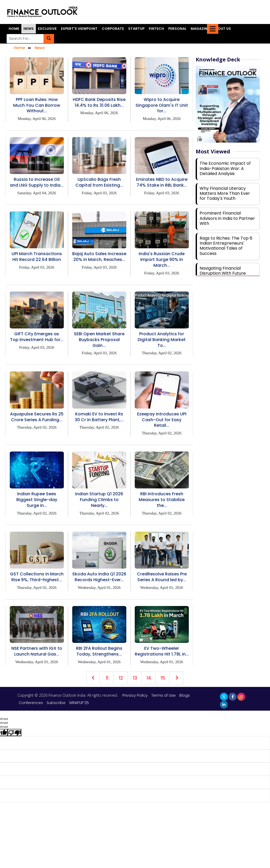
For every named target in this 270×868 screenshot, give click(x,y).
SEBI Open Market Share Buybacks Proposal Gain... (99, 340)
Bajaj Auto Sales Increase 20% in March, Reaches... (99, 257)
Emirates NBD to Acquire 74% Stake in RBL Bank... (162, 182)
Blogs (185, 695)
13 (135, 678)
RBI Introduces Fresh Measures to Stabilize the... (162, 500)
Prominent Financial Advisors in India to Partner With (227, 218)
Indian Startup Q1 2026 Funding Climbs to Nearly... (99, 500)
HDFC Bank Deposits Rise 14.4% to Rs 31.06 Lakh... (99, 102)
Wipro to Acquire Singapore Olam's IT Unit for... (162, 105)
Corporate (113, 29)
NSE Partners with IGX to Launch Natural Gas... (37, 651)
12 (121, 678)
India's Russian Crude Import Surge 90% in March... (162, 260)
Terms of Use (164, 695)
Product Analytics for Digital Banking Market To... (162, 340)
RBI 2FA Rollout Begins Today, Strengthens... (99, 651)
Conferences (31, 703)
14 (149, 678)
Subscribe (56, 703)
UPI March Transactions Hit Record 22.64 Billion (37, 257)
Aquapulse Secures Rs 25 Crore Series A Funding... (37, 417)
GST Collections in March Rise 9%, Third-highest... (37, 577)
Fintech (156, 29)
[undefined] (15, 733)
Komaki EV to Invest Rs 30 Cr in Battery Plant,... (99, 417)
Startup (136, 29)
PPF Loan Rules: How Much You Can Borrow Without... (37, 105)
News (29, 29)
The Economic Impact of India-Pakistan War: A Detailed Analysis (225, 168)
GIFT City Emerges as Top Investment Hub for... (37, 337)
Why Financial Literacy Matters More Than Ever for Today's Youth (225, 193)
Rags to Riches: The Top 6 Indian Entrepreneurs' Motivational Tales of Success (226, 246)
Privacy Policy (136, 695)
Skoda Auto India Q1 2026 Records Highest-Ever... (99, 577)
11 (107, 678)
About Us (222, 29)
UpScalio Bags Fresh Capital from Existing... (99, 182)
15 (163, 678)
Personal (177, 29)
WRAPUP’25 (79, 703)
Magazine (200, 29)
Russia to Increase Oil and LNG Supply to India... (37, 182)
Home (14, 29)
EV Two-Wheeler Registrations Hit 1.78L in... (162, 651)
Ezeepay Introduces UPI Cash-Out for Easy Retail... (162, 420)
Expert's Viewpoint (79, 29)
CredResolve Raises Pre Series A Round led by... (162, 577)
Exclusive (47, 29)
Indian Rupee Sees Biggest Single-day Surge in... (37, 500)
